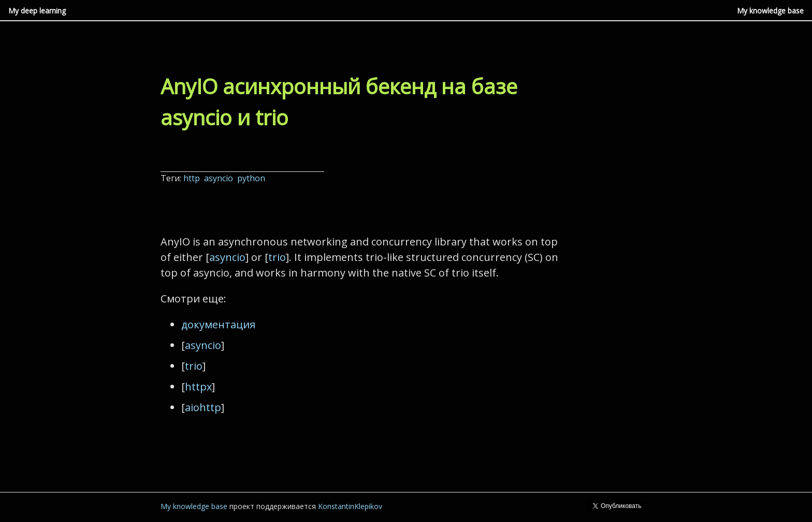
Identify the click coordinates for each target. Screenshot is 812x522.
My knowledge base (770, 11)
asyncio (220, 178)
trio (277, 257)
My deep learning (37, 11)
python (252, 178)
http (193, 178)
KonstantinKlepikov (350, 506)
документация (218, 324)
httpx (198, 387)
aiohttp (203, 407)
